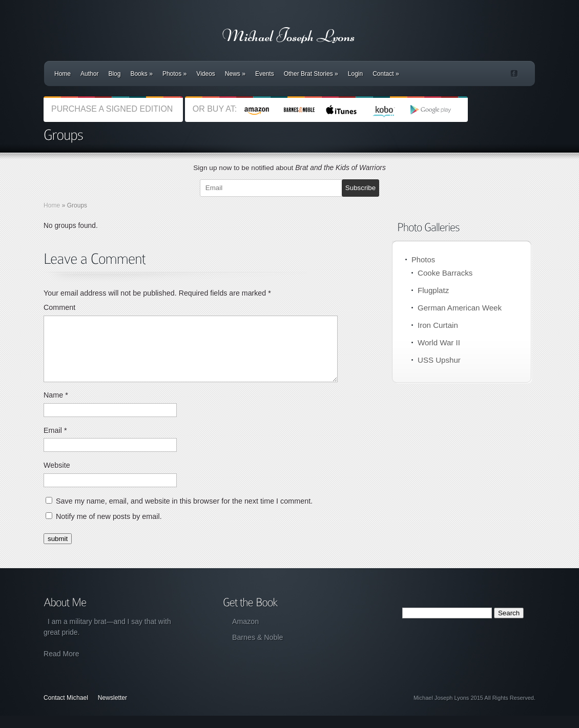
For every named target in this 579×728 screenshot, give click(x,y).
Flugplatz (433, 290)
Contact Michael (66, 710)
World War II (439, 342)
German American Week (460, 308)
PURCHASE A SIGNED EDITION (113, 109)
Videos (205, 74)
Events (265, 74)
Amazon (245, 634)
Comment (59, 307)
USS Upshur (439, 360)
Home (63, 74)
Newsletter (112, 710)
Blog (114, 74)
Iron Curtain (438, 325)
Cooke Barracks (445, 273)
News (235, 74)
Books (141, 74)
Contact (386, 74)
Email (55, 443)
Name (56, 407)
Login (355, 74)
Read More (61, 666)
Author (89, 74)
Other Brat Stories (311, 74)
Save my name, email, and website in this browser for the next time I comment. (184, 513)
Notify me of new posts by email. (109, 529)
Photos (174, 74)
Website (57, 477)
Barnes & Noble (257, 650)
